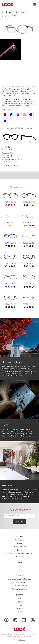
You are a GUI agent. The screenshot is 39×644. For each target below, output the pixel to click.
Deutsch (19, 605)
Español (20, 612)
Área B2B (20, 557)
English (20, 602)
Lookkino (19, 570)
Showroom (19, 540)
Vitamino (22, 640)
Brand (19, 543)
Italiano (20, 598)
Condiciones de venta (20, 589)
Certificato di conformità (11, 166)
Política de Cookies (20, 586)
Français (20, 609)
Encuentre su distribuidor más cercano (19, 128)
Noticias (20, 550)
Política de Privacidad (20, 582)
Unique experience (19, 547)
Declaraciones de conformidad (20, 579)
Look (20, 566)
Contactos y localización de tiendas (19, 553)
